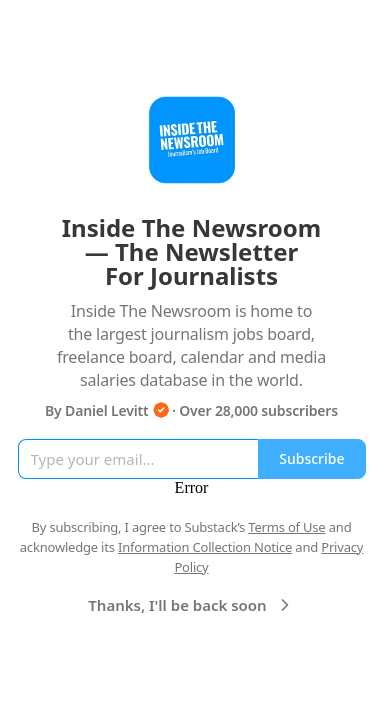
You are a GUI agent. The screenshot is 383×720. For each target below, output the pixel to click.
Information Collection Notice (205, 547)
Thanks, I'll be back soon (191, 605)
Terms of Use (286, 527)
